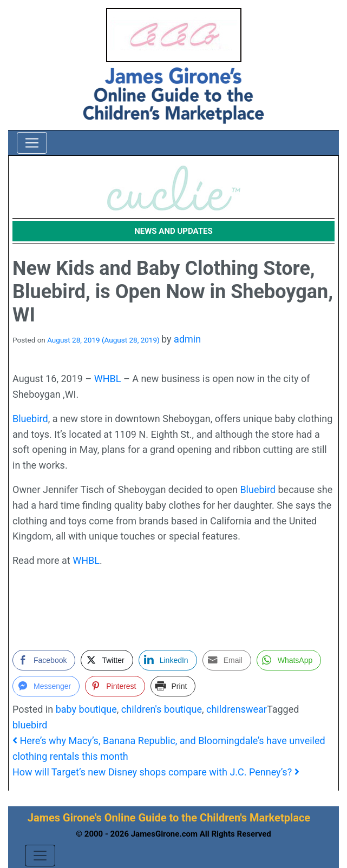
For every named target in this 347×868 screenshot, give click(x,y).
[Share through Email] (227, 660)
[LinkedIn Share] (168, 660)
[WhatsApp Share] (289, 660)
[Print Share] (173, 686)
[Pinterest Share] (115, 686)
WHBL (108, 379)
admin (187, 339)
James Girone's (65, 818)
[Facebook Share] (44, 660)
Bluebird (30, 419)
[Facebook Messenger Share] (46, 686)
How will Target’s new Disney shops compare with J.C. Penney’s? (156, 772)
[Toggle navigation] (32, 143)
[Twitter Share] (107, 660)
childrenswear (237, 709)
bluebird (30, 725)
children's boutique (162, 709)
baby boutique (86, 709)
